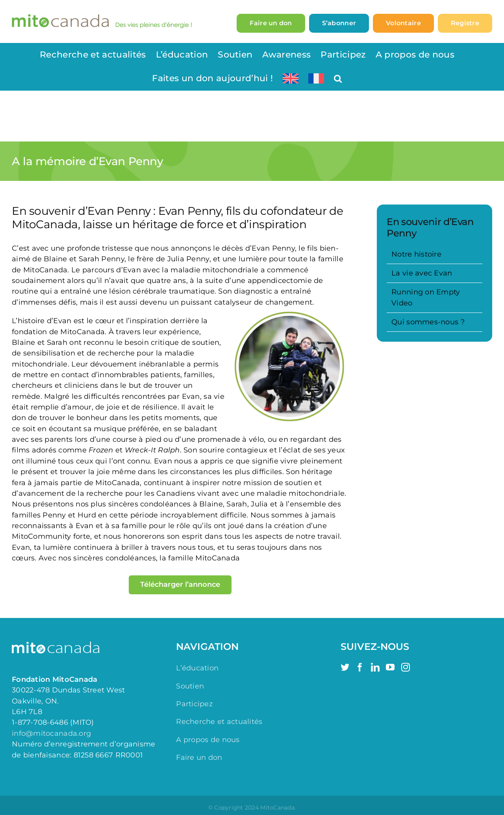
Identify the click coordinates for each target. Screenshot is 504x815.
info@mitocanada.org (51, 733)
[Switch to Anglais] (291, 78)
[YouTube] (390, 667)
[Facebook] (360, 667)
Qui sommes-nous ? (428, 322)
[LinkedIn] (375, 667)
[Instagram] (406, 667)
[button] (338, 78)
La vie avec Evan (422, 273)
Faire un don (199, 757)
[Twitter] (345, 667)
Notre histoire (416, 254)
